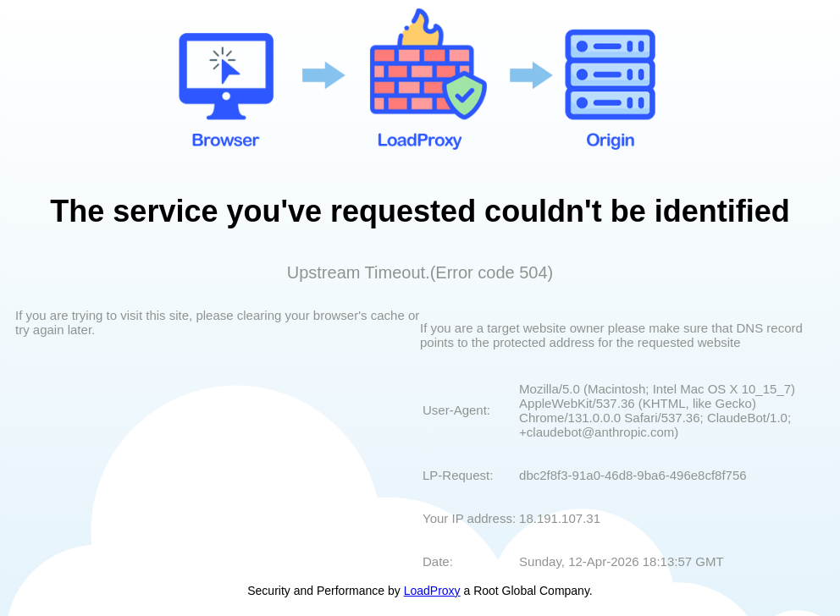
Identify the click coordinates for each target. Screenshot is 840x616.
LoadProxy (432, 591)
